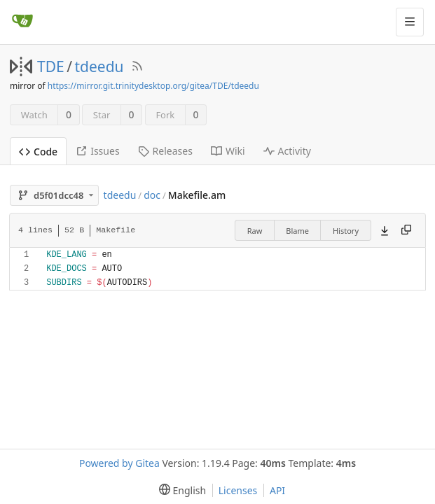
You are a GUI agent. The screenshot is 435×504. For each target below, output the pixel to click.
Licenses (238, 490)
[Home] (22, 22)
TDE (51, 66)
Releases (165, 151)
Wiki (228, 151)
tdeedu (99, 66)
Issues (97, 151)
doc (152, 195)
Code (38, 152)
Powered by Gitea (119, 463)
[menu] (180, 490)
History (346, 231)
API (277, 490)
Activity (287, 151)
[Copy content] (406, 230)
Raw (255, 231)
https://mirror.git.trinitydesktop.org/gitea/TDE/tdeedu (153, 86)
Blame (297, 231)
